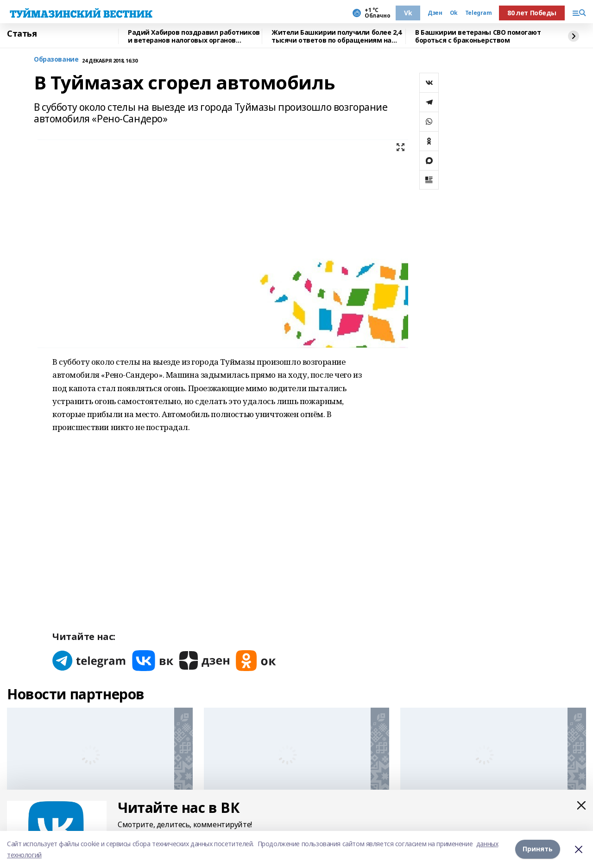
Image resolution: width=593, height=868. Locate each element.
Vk (408, 13)
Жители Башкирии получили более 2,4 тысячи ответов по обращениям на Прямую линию (337, 36)
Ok (454, 13)
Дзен (435, 13)
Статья (22, 34)
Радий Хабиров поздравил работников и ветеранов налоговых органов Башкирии (194, 36)
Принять (538, 849)
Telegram (479, 13)
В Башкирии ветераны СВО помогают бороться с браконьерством (478, 36)
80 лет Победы (532, 13)
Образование (56, 60)
